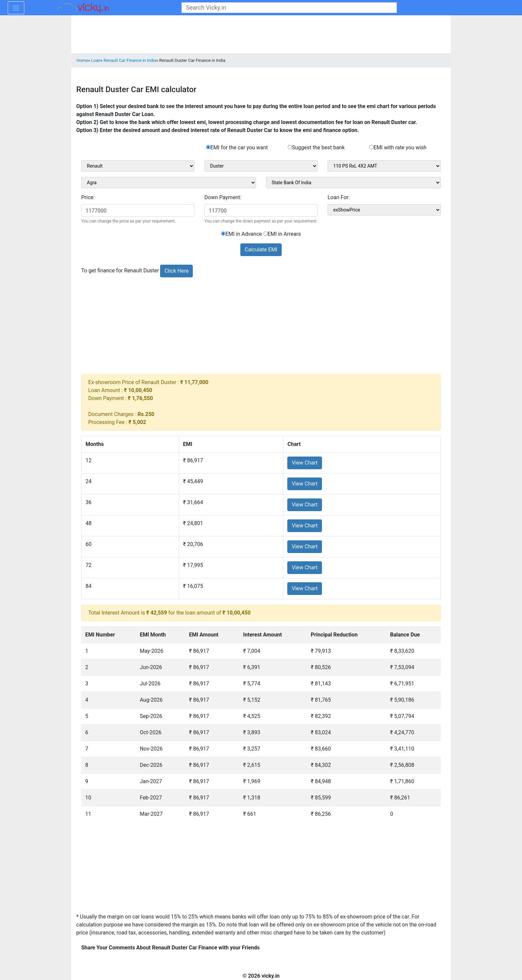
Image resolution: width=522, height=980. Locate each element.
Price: (88, 197)
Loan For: (339, 197)
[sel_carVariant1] (384, 166)
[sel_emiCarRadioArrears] (265, 234)
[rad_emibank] (208, 147)
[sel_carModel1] (261, 166)
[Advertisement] (261, 328)
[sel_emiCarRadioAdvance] (223, 234)
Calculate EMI (261, 250)
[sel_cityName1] (169, 183)
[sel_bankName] (353, 183)
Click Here (176, 271)
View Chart (305, 463)
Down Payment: (223, 197)
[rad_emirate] (371, 147)
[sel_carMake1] (138, 166)
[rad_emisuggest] (290, 147)
